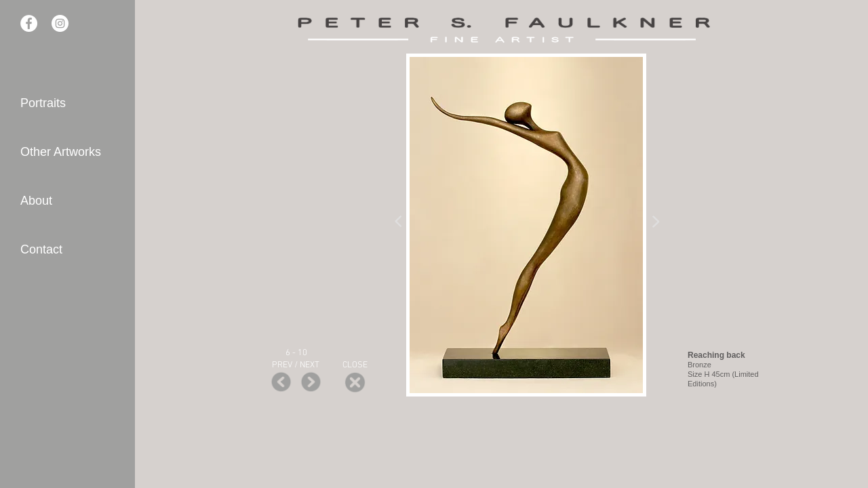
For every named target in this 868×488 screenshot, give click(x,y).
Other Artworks (61, 152)
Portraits (43, 103)
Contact (41, 249)
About (36, 201)
